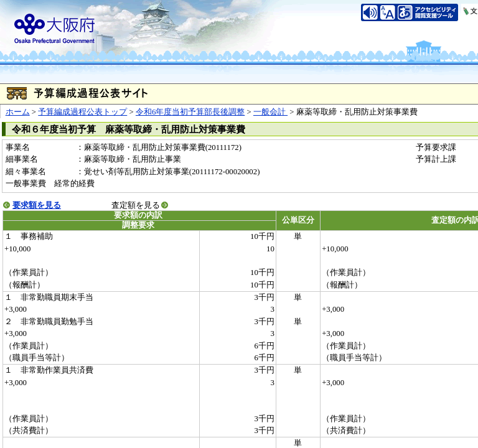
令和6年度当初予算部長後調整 (190, 112)
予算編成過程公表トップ (82, 112)
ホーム (18, 112)
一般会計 (270, 112)
